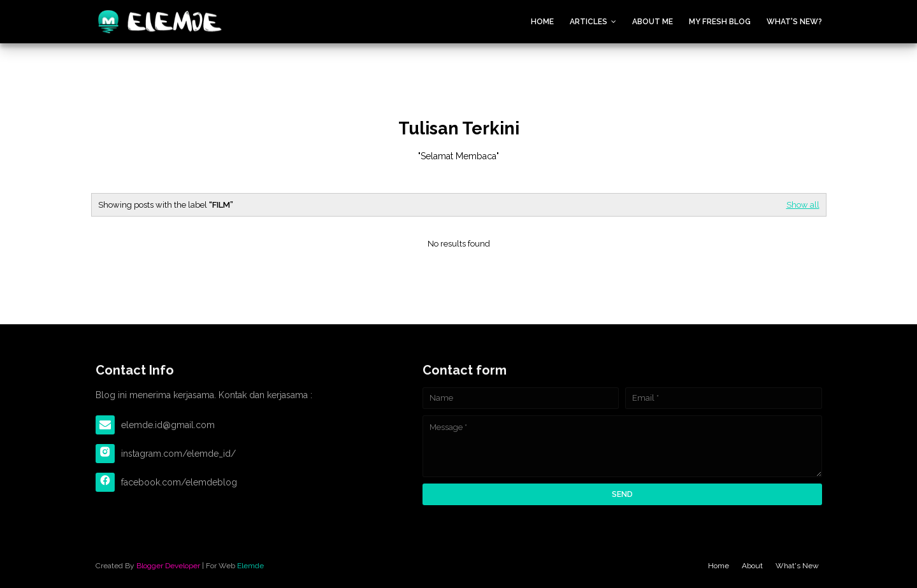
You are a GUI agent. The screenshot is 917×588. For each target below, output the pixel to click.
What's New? (794, 22)
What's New (797, 566)
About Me (653, 22)
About (752, 566)
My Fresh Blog (720, 22)
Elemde (250, 566)
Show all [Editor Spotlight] (803, 205)
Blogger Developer (168, 566)
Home (542, 22)
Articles (588, 22)
